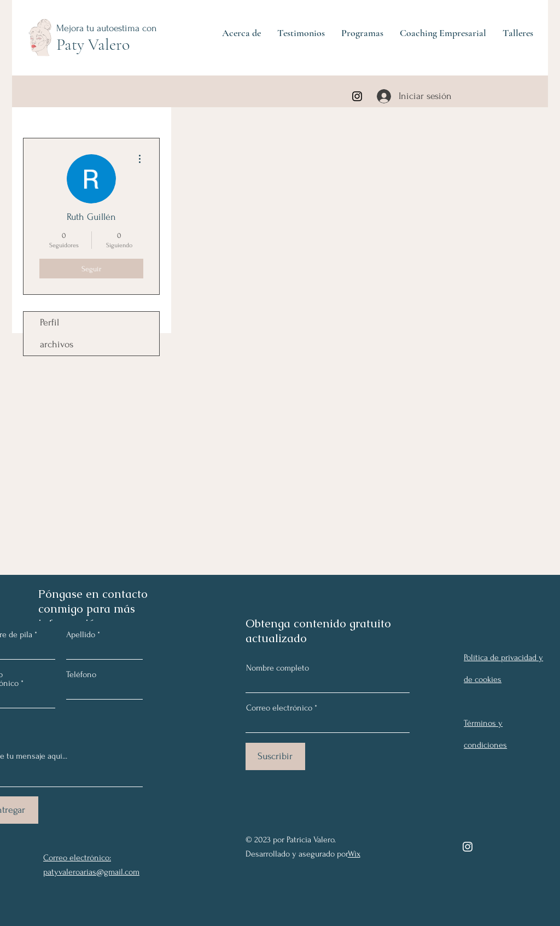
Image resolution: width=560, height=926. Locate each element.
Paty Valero (93, 45)
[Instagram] (357, 96)
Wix (354, 854)
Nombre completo (278, 668)
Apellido (81, 634)
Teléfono (81, 674)
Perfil (49, 322)
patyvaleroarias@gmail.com (91, 872)
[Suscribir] (275, 756)
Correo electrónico (279, 708)
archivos (57, 344)
